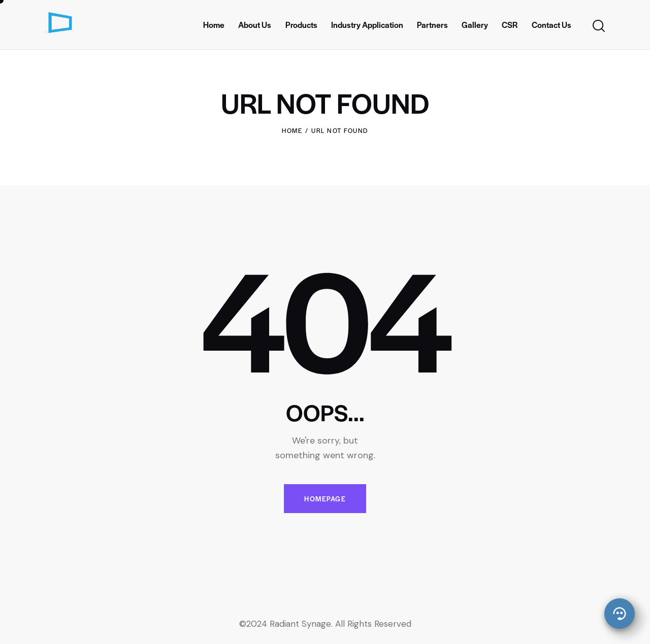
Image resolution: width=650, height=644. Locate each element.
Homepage (325, 499)
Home (292, 130)
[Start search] (598, 26)
